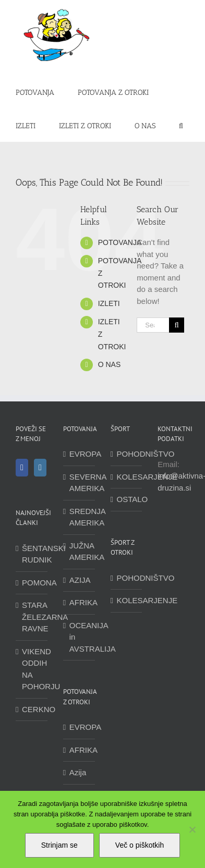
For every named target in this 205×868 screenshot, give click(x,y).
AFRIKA (80, 602)
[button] (181, 125)
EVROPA (80, 454)
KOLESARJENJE (127, 477)
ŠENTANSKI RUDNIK (32, 554)
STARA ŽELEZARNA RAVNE (32, 617)
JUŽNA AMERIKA (80, 552)
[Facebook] (22, 468)
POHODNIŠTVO (127, 454)
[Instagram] (40, 468)
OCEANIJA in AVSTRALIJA (80, 637)
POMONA (32, 583)
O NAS (110, 364)
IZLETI (109, 303)
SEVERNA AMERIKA (80, 483)
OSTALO (127, 499)
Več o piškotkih (140, 845)
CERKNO (32, 709)
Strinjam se (59, 845)
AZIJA (80, 580)
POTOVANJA (120, 242)
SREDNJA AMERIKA (80, 517)
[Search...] (153, 325)
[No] (192, 829)
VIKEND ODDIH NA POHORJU (32, 669)
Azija (78, 772)
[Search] (177, 325)
